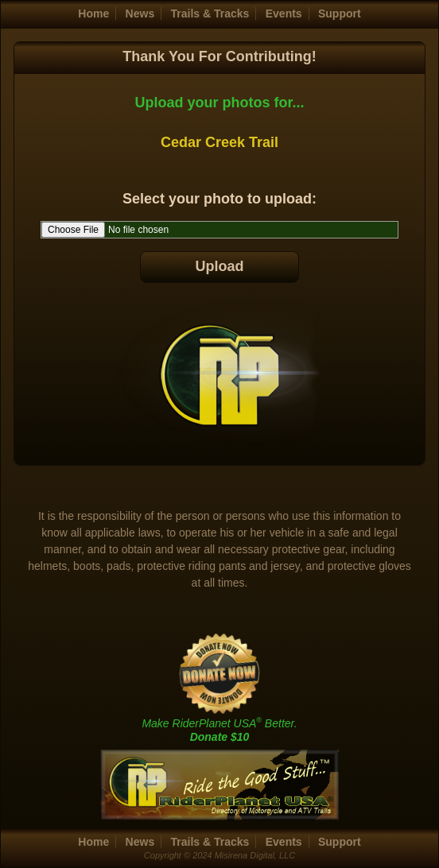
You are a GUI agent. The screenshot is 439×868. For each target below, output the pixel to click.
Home (93, 14)
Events (284, 14)
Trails (210, 14)
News (140, 14)
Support (340, 14)
